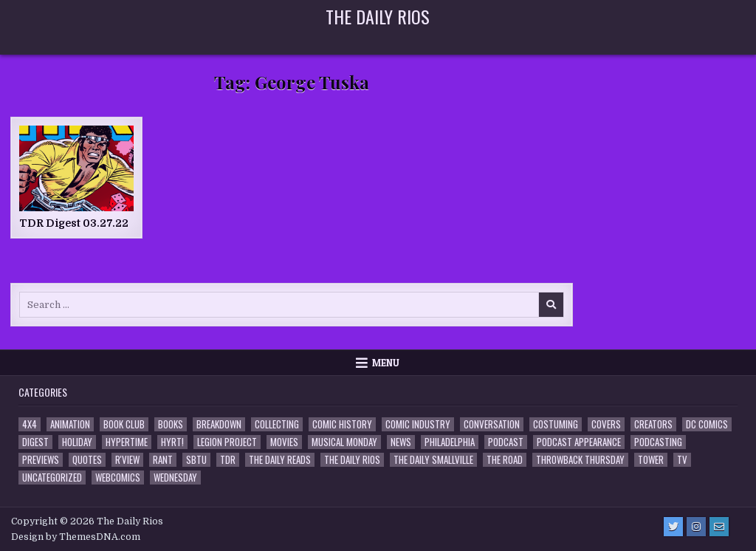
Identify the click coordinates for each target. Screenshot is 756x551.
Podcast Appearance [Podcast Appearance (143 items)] (579, 442)
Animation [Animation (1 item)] (70, 424)
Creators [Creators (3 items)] (653, 424)
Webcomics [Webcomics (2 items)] (118, 478)
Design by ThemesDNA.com (76, 537)
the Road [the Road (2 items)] (505, 460)
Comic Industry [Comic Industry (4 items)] (418, 424)
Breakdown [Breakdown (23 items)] (219, 424)
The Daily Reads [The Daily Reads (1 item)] (280, 460)
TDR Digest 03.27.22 (74, 223)
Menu (386, 363)
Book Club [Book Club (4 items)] (124, 424)
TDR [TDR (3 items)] (228, 460)
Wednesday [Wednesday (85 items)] (175, 478)
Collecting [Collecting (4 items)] (277, 424)
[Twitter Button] (673, 527)
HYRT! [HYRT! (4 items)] (172, 442)
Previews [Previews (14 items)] (41, 460)
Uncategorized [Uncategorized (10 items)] (52, 478)
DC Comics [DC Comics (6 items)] (707, 424)
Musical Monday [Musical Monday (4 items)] (344, 442)
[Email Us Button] (719, 527)
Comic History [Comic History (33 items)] (342, 424)
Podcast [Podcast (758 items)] (506, 442)
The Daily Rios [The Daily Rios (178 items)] (352, 460)
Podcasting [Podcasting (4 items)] (658, 442)
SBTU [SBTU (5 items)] (196, 460)
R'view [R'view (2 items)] (127, 460)
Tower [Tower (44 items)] (651, 460)
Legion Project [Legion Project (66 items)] (227, 442)
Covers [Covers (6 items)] (606, 424)
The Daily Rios (378, 16)
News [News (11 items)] (401, 442)
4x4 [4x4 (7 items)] (30, 424)
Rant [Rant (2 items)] (163, 460)
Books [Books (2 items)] (171, 424)
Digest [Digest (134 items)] (35, 442)
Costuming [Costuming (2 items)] (556, 424)
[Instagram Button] (696, 527)
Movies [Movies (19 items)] (284, 442)
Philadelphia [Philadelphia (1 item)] (450, 442)
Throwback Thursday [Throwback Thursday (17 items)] (580, 460)
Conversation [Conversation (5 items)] (492, 424)
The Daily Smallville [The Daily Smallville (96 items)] (433, 460)
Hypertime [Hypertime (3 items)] (127, 442)
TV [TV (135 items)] (682, 460)
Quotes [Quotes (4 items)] (87, 460)
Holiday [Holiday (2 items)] (77, 442)
